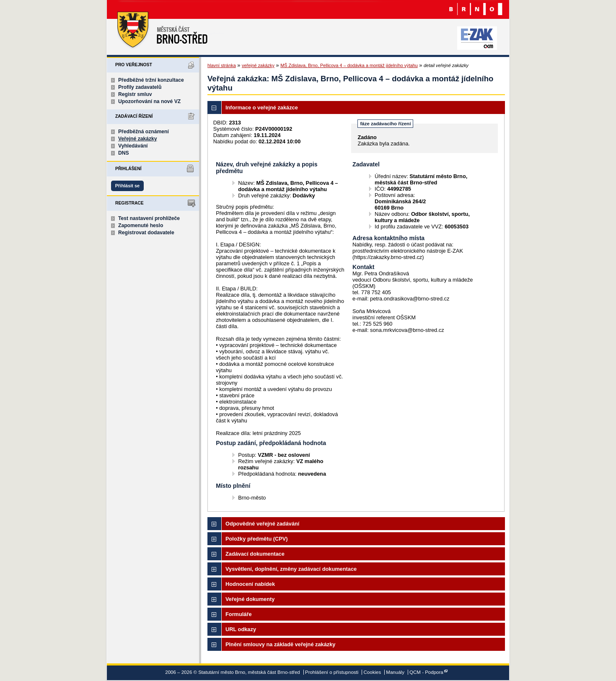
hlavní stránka (222, 65)
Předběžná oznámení (144, 132)
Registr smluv (135, 94)
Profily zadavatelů (140, 87)
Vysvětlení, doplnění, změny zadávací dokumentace (291, 569)
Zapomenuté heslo (141, 225)
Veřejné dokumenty (250, 599)
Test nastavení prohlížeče (149, 218)
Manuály (395, 672)
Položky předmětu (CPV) (257, 539)
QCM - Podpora (426, 672)
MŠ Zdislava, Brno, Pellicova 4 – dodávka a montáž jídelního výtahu (349, 65)
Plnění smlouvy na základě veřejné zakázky (280, 644)
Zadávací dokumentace (255, 554)
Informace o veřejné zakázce (262, 107)
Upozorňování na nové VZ (149, 101)
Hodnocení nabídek (250, 584)
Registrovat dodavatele (146, 233)
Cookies (373, 672)
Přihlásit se (127, 186)
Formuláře (239, 614)
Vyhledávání (133, 146)
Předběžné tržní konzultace (151, 80)
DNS (124, 153)
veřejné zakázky (258, 65)
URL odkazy (241, 629)
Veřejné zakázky (138, 139)
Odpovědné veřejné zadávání (262, 524)
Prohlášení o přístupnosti (332, 672)
